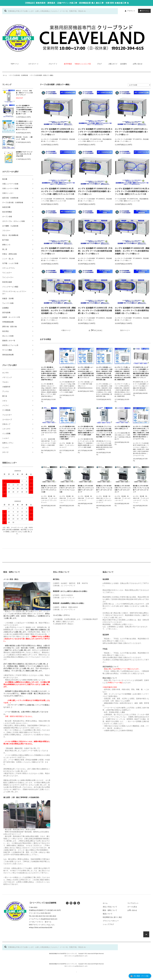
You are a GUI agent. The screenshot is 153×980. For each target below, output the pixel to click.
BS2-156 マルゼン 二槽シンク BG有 (24, 138)
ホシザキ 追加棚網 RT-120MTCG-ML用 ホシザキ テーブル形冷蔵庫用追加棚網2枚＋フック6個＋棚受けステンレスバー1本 (95, 132)
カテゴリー (34, 64)
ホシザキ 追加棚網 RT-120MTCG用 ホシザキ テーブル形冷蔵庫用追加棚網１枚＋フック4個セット (132, 132)
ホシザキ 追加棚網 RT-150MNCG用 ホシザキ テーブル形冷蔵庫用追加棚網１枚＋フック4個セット (95, 191)
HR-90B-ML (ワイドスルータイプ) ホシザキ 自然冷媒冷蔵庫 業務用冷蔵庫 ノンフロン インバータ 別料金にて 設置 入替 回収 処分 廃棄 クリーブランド (104, 432)
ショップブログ (108, 924)
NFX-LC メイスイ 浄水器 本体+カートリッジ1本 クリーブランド (24, 93)
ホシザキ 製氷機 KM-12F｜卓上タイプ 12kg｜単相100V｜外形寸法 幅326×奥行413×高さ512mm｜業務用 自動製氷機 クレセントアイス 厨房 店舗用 (67, 372)
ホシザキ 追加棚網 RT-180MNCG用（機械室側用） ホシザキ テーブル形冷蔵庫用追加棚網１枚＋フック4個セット (132, 251)
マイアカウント (133, 903)
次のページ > (125, 330)
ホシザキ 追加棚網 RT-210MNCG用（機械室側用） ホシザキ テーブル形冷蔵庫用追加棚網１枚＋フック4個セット (132, 311)
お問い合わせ (138, 64)
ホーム (5, 75)
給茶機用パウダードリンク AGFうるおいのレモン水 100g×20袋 (24, 154)
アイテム (144, 11)
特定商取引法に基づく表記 (112, 917)
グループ (53, 64)
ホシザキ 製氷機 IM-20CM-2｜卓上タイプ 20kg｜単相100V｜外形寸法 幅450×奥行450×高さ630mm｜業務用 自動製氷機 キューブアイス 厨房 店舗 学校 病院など (49, 373)
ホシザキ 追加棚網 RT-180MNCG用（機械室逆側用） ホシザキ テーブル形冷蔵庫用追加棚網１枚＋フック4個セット (58, 311)
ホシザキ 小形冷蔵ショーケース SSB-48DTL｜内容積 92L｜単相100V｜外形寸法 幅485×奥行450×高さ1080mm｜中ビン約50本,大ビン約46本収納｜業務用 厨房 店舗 (104, 373)
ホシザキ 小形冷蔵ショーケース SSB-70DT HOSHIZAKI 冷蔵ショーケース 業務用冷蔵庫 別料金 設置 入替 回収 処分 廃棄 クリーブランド (86, 372)
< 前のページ (66, 330)
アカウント (131, 11)
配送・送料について (110, 910)
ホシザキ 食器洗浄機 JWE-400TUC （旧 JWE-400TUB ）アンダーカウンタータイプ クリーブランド (49, 431)
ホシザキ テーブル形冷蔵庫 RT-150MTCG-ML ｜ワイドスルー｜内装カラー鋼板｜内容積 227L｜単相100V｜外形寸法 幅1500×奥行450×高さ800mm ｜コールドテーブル (141, 433)
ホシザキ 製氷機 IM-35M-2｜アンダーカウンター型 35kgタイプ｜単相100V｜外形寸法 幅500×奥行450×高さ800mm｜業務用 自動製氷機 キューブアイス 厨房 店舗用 (67, 433)
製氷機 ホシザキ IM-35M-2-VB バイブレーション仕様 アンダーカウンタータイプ (104, 489)
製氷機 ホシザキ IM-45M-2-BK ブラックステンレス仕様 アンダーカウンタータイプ (123, 489)
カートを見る (132, 907)
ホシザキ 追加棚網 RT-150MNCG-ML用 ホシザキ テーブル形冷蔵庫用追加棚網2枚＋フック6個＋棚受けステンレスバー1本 (58, 191)
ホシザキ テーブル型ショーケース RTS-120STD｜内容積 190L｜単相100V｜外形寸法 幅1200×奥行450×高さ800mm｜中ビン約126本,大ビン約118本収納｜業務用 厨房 (123, 373)
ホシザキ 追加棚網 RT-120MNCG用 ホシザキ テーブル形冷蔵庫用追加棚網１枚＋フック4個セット (58, 132)
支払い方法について (110, 907)
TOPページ (15, 64)
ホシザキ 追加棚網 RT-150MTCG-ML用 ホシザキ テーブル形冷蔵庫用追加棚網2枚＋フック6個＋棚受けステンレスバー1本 (132, 191)
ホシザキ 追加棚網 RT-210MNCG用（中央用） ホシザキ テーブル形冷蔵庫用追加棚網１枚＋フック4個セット (95, 311)
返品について (108, 914)
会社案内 (123, 64)
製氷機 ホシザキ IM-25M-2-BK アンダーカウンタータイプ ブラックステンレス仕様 (49, 489)
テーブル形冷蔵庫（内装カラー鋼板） (43, 75)
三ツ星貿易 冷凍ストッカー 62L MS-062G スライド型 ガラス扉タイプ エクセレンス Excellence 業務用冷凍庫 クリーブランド (24, 125)
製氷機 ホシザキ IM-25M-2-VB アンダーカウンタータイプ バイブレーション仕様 (67, 489)
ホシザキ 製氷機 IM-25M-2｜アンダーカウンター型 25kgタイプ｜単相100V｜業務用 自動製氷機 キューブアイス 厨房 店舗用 (86, 431)
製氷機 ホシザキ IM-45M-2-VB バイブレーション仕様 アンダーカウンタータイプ (141, 489)
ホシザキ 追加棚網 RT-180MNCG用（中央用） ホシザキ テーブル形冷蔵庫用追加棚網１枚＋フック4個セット (95, 251)
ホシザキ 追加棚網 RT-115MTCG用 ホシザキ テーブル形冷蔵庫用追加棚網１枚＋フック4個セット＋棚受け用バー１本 (24, 110)
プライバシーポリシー (111, 921)
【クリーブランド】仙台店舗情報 (43, 903)
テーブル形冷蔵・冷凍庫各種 (19, 75)
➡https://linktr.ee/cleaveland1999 (41, 927)
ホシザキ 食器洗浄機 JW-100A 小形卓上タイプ (122, 428)
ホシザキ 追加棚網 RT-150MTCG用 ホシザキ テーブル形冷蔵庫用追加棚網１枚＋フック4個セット (58, 251)
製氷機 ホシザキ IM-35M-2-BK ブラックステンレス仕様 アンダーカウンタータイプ (86, 489)
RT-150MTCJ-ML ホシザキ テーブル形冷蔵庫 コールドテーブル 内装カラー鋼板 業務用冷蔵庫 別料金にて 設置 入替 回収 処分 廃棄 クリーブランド (141, 372)
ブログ (99, 64)
